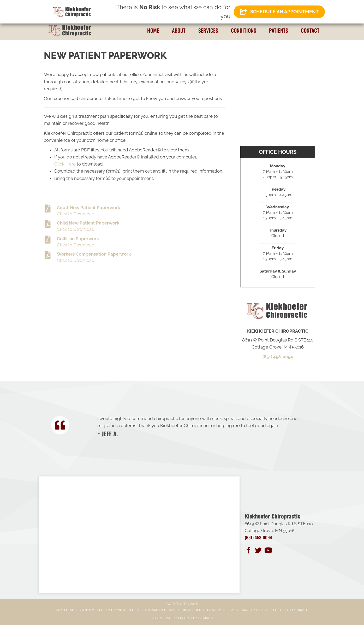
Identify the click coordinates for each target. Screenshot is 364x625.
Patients (279, 30)
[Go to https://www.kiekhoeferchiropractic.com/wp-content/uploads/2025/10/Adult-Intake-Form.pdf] (134, 211)
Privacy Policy (220, 610)
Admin (61, 610)
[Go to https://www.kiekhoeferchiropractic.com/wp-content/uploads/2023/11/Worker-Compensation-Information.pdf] (134, 258)
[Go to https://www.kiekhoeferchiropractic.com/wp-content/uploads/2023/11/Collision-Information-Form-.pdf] (134, 242)
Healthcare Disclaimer (157, 610)
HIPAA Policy (193, 610)
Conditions (244, 30)
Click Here (65, 164)
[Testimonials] (204, 426)
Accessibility (82, 610)
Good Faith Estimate (290, 610)
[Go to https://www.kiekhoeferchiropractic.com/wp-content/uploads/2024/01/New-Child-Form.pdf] (134, 226)
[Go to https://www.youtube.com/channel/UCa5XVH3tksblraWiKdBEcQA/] (268, 551)
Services (208, 30)
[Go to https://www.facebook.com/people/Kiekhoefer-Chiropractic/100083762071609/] (248, 551)
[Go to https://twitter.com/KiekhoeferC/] (258, 551)
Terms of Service (252, 610)
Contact (310, 30)
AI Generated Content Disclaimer (182, 618)
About (179, 30)
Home (153, 30)
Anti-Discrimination (115, 610)
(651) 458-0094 (278, 357)
